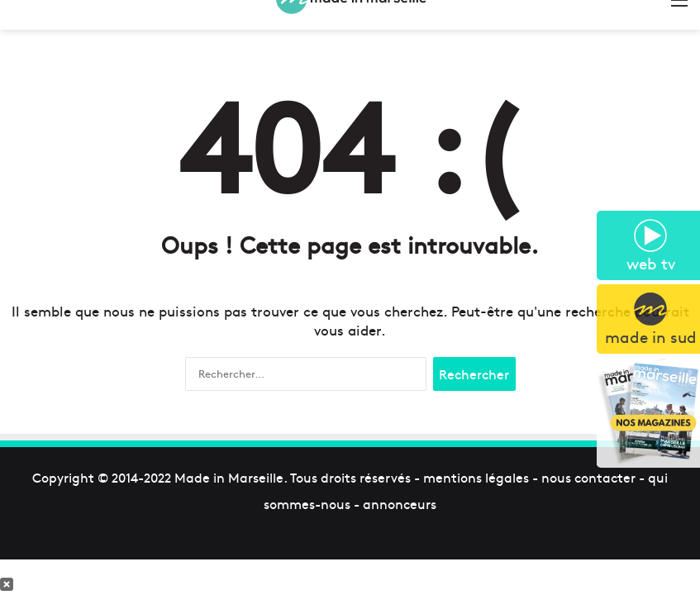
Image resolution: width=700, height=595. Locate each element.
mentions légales (476, 477)
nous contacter (588, 477)
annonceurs (400, 503)
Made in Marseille (229, 477)
